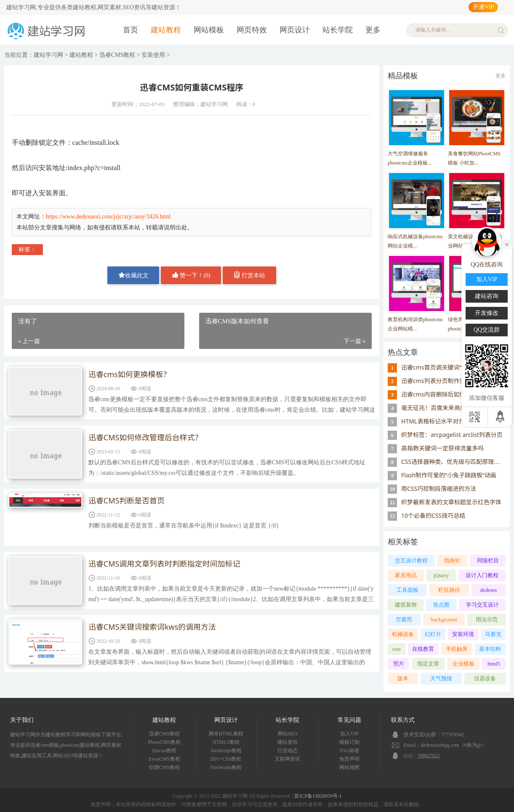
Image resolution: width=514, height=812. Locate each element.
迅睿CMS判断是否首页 (127, 501)
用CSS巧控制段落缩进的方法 (439, 489)
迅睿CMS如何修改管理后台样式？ (146, 438)
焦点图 (441, 605)
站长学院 (338, 30)
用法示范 (487, 619)
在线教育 (423, 649)
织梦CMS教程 (164, 767)
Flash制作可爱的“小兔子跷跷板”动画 (449, 475)
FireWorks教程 (226, 767)
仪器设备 (485, 678)
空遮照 (404, 619)
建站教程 (166, 30)
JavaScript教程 (226, 751)
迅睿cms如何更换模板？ (130, 375)
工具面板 (407, 590)
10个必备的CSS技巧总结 (433, 515)
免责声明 (349, 759)
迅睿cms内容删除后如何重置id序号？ (451, 394)
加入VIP (349, 734)
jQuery (441, 575)
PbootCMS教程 (164, 742)
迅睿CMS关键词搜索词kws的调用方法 (152, 627)
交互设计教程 (411, 560)
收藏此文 (133, 275)
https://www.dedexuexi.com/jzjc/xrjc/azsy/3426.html (108, 217)
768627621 (429, 756)
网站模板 (209, 30)
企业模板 (463, 664)
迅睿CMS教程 (117, 55)
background (444, 619)
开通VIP (483, 7)
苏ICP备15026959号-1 (318, 796)
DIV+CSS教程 (226, 759)
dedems (489, 590)
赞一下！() (191, 275)
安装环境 (463, 634)
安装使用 (153, 55)
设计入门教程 (482, 575)
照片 (399, 664)
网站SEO (288, 734)
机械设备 (403, 634)
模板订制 (349, 742)
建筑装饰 (406, 605)
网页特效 (252, 30)
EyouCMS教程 (164, 759)
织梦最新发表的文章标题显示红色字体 (451, 502)
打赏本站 (250, 275)
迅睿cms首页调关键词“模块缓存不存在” (453, 367)
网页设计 (295, 30)
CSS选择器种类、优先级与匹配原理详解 (453, 462)
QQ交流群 (487, 330)
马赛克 (493, 634)
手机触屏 (457, 649)
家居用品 (406, 575)
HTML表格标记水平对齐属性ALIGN (447, 421)
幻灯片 (433, 634)
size (397, 649)
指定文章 (428, 664)
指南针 (452, 560)
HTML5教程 (226, 742)
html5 (494, 664)
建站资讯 (288, 742)
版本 (403, 678)
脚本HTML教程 (226, 734)
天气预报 (441, 678)
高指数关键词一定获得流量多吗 (442, 448)
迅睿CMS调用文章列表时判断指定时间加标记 (165, 564)
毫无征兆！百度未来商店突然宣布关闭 (451, 408)
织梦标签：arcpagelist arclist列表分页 (452, 435)
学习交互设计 (482, 605)
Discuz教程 (164, 751)
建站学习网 (48, 55)
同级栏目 (488, 560)
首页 (130, 30)
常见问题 (349, 720)
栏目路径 (449, 590)
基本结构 (490, 649)
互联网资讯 (288, 759)
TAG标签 (349, 751)
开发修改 (487, 313)
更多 (373, 30)
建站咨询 (487, 296)
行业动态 (288, 751)
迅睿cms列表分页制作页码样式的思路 (451, 381)
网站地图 (349, 767)
